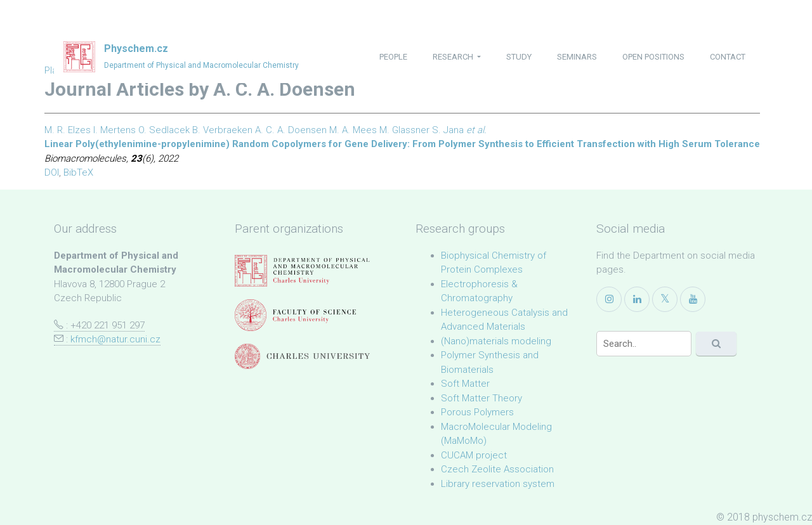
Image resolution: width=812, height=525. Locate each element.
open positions (653, 57)
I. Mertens (115, 130)
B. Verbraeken (222, 130)
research (454, 57)
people (393, 57)
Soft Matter (465, 384)
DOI (52, 172)
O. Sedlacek (164, 130)
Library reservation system (498, 484)
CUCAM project (474, 455)
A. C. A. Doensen (291, 130)
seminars (577, 57)
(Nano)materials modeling (496, 341)
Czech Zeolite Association (497, 469)
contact (728, 57)
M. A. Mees (353, 130)
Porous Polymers (477, 412)
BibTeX (78, 172)
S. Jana (448, 130)
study (519, 57)
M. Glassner (404, 130)
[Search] (644, 344)
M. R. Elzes (68, 130)
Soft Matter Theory (481, 398)
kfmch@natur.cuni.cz (115, 339)
